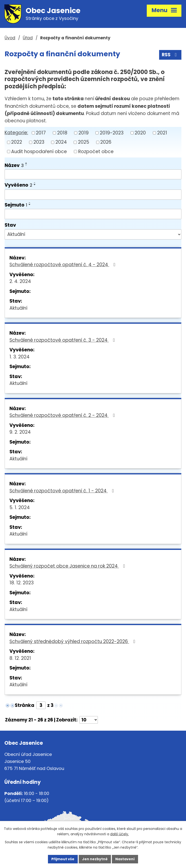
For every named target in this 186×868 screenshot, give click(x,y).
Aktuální (18, 308)
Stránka (25, 705)
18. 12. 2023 (22, 583)
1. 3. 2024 (19, 357)
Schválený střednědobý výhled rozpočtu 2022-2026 (73, 641)
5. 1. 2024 (20, 508)
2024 (61, 142)
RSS (170, 55)
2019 (84, 133)
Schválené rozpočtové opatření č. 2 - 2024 (63, 415)
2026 (106, 142)
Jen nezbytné (95, 859)
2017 (41, 133)
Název (14, 165)
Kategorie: (16, 133)
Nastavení (125, 859)
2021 (162, 133)
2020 (140, 133)
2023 (39, 142)
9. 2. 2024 (20, 432)
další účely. (120, 834)
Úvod (10, 38)
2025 (84, 142)
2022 (17, 142)
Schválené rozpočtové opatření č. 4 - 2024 (63, 265)
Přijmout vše (63, 859)
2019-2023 (112, 133)
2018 (62, 133)
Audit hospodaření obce (39, 152)
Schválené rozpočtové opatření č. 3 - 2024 (63, 340)
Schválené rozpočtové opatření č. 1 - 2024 (63, 491)
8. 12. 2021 (20, 658)
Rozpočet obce (96, 152)
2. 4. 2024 (20, 281)
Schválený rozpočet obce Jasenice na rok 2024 (68, 566)
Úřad (28, 38)
